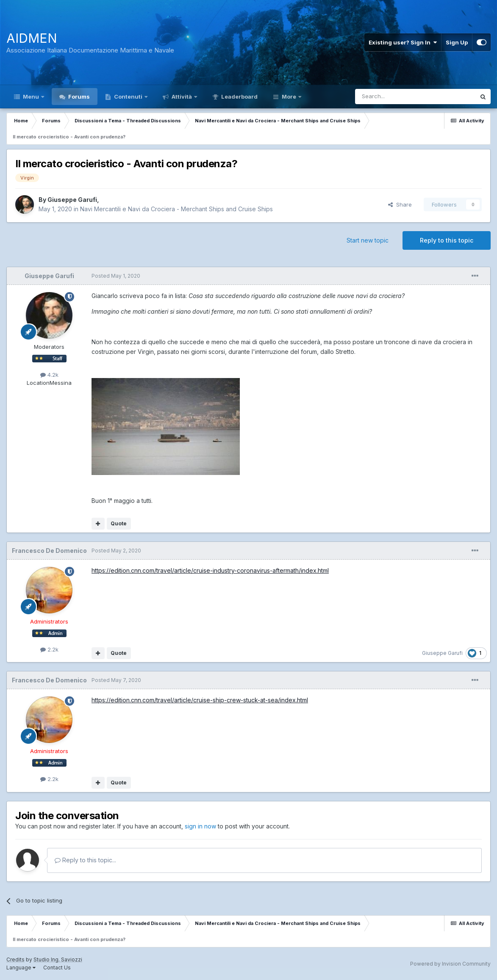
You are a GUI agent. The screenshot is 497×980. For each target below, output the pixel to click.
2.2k (49, 649)
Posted (116, 276)
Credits (15, 959)
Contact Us (57, 968)
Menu (31, 97)
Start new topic (368, 240)
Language (21, 968)
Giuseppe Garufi (72, 200)
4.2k (49, 375)
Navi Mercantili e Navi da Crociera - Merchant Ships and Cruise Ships (176, 209)
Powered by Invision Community (450, 964)
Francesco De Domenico (49, 551)
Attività (182, 97)
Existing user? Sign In (403, 42)
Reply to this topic (447, 240)
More (289, 97)
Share (400, 204)
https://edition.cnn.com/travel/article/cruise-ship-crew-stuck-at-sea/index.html (200, 700)
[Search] (394, 97)
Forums (78, 97)
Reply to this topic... (85, 860)
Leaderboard (239, 97)
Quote (119, 523)
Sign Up (457, 42)
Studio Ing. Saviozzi (58, 959)
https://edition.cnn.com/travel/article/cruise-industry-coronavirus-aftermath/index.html (210, 570)
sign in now (200, 826)
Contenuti (128, 97)
